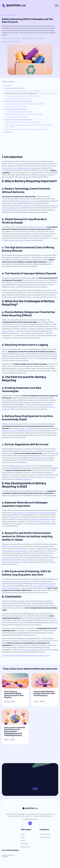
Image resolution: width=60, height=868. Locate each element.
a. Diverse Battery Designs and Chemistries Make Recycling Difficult (24, 104)
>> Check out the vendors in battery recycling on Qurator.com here (26, 655)
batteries (18, 164)
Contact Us (25, 844)
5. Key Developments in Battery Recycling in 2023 (18, 120)
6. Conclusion (7, 132)
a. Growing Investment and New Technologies (18, 112)
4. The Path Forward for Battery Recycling (15, 109)
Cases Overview (45, 838)
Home (23, 834)
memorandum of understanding (15, 551)
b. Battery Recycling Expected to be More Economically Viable (23, 114)
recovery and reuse (16, 240)
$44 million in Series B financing (19, 581)
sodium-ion (54, 206)
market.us (24, 428)
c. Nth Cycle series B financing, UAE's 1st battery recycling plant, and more (27, 129)
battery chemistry (8, 331)
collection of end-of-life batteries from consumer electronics (33, 513)
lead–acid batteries (25, 206)
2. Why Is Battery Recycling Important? (14, 88)
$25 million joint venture (11, 546)
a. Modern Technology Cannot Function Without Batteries (22, 91)
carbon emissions (32, 650)
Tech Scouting (44, 834)
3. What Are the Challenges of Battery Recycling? (18, 101)
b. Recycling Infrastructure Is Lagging (16, 107)
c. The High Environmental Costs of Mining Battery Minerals (22, 96)
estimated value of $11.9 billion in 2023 (16, 431)
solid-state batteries (13, 208)
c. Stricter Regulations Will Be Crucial (16, 117)
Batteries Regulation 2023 (18, 466)
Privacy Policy (25, 847)
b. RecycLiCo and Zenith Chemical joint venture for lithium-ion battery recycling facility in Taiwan (29, 126)
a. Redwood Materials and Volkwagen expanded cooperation (23, 122)
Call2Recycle (26, 479)
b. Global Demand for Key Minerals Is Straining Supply (21, 93)
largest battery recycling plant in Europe (41, 519)
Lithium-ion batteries (29, 201)
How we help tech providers (8, 856)
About (23, 841)
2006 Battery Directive (38, 458)
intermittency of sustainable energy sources (21, 168)
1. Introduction (7, 86)
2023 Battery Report (36, 227)
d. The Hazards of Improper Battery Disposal (18, 99)
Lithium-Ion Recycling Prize (46, 477)
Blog (22, 838)
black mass (46, 522)
